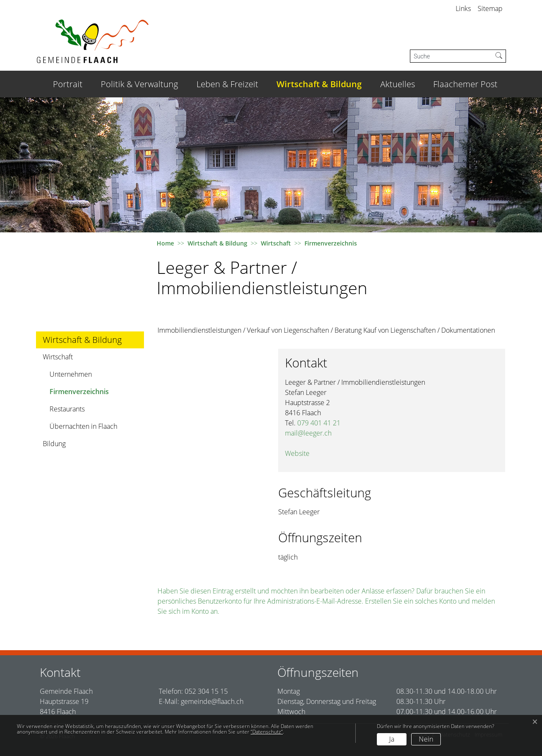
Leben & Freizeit (227, 84)
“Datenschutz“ (267, 732)
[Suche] (451, 56)
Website (301, 453)
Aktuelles (398, 84)
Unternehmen (71, 374)
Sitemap (490, 8)
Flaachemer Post (465, 84)
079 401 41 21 (319, 423)
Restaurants (67, 409)
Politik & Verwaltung (139, 84)
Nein (426, 739)
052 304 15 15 (206, 691)
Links (463, 8)
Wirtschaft (58, 357)
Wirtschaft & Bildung (319, 84)
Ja (392, 739)
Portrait (68, 84)
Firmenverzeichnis (79, 393)
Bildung (54, 444)
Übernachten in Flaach (83, 426)
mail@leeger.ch (308, 433)
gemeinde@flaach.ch (212, 701)
